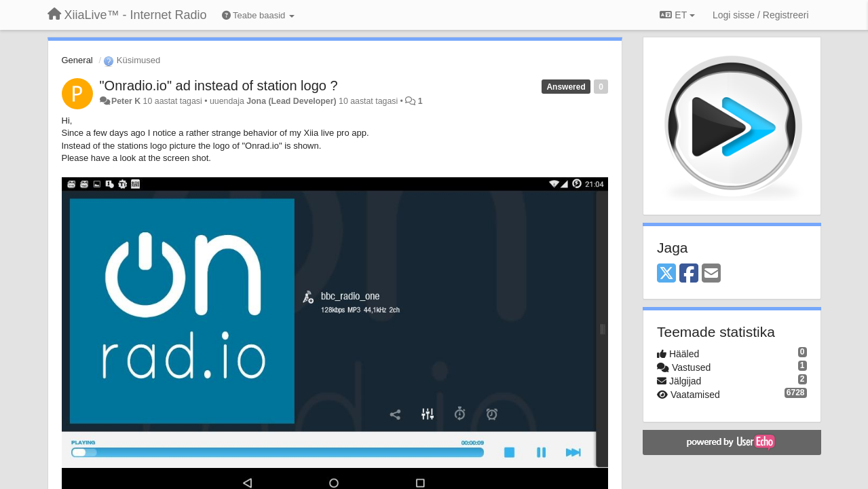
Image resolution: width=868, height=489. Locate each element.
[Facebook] (689, 274)
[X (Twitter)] (666, 274)
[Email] (711, 274)
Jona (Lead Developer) (291, 101)
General (77, 60)
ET (677, 15)
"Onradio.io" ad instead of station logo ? (219, 86)
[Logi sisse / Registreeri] (761, 15)
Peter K (126, 101)
